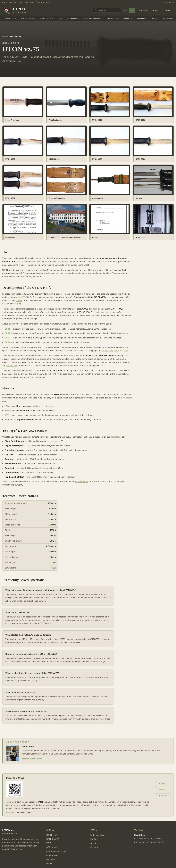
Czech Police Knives (92, 19)
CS (126, 10)
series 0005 (107, 351)
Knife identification (99, 835)
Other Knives (112, 19)
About (155, 10)
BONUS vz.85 (46, 19)
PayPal (163, 784)
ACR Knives (73, 19)
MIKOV (19, 300)
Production (35, 377)
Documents (142, 19)
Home (5, 37)
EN (132, 10)
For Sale (143, 10)
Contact (167, 10)
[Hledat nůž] (108, 10)
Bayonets (128, 19)
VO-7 (60, 19)
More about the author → (34, 759)
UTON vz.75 (10, 19)
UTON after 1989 (28, 19)
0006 (117, 351)
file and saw (12, 365)
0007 (126, 351)
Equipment (169, 19)
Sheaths (128, 398)
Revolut (163, 790)
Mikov (156, 19)
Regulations (116, 437)
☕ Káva (163, 796)
